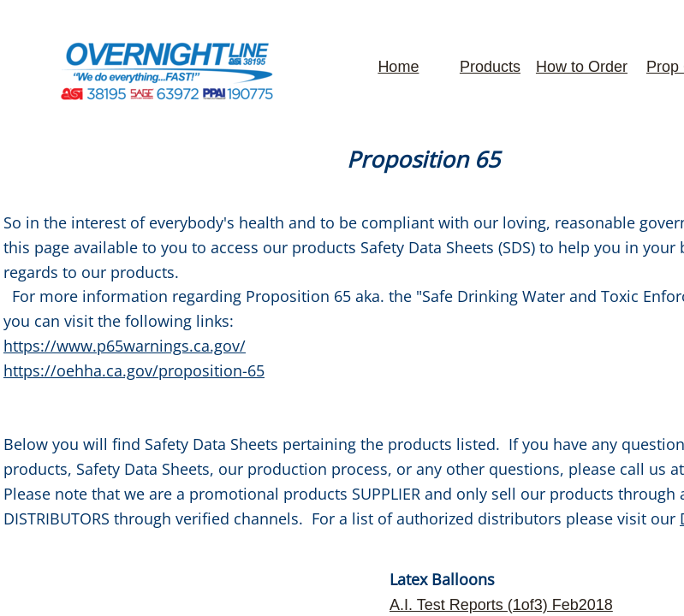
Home (398, 67)
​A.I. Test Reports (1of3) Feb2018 (501, 605)
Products (490, 67)
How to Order (582, 67)
